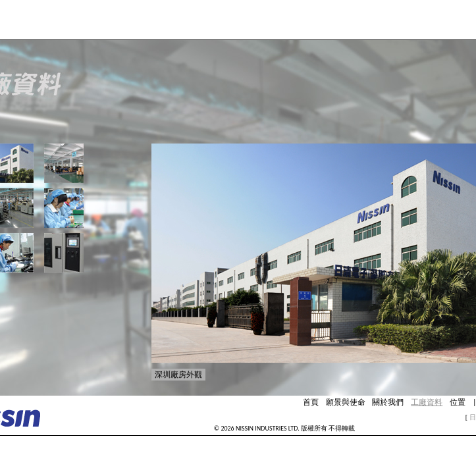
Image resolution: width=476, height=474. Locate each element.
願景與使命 (346, 402)
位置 (458, 402)
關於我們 (388, 402)
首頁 (311, 402)
